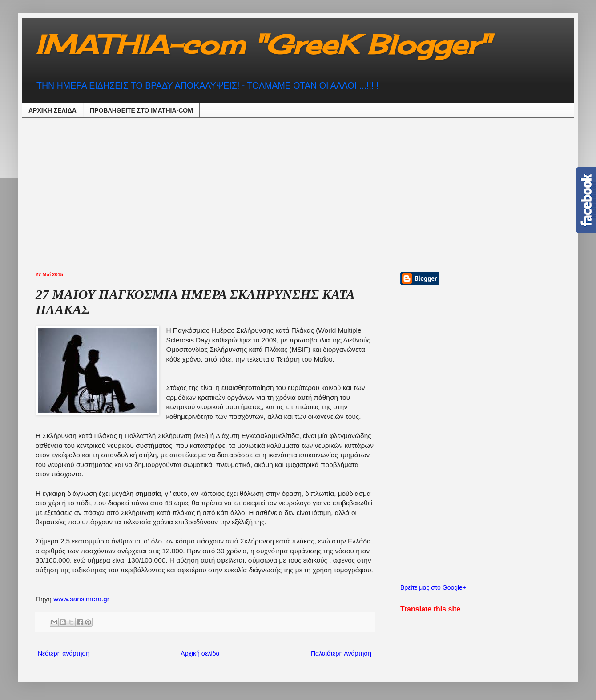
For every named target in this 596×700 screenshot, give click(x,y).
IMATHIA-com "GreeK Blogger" (263, 44)
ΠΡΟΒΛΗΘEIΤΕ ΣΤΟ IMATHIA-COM (141, 110)
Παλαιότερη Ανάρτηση (341, 653)
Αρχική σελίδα (200, 653)
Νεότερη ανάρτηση (64, 653)
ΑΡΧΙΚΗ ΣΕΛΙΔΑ (52, 110)
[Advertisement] (246, 193)
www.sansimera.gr (81, 599)
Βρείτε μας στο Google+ (433, 587)
